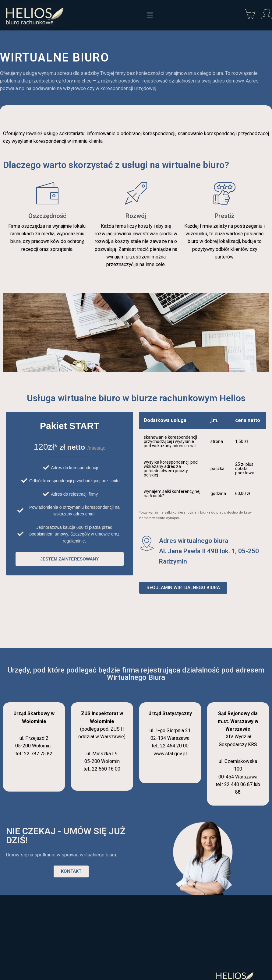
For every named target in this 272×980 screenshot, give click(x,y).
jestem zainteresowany (69, 560)
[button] (150, 15)
